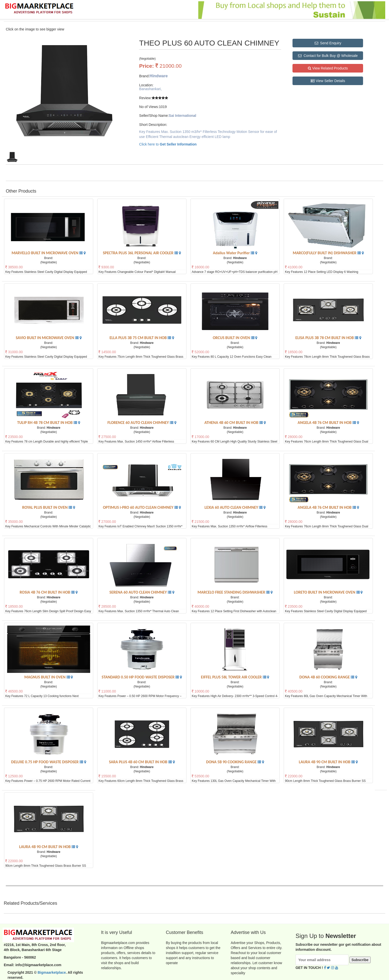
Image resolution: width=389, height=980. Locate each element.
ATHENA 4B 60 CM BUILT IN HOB (232, 423)
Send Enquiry (328, 43)
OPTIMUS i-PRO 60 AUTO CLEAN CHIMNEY (138, 507)
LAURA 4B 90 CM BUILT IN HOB (325, 762)
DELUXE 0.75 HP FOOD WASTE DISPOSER (45, 762)
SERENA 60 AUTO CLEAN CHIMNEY (138, 592)
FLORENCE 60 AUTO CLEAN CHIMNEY (138, 423)
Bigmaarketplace (52, 972)
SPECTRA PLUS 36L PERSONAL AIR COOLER (139, 253)
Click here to (168, 144)
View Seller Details (328, 81)
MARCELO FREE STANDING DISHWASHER (232, 592)
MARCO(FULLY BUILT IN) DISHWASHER (325, 253)
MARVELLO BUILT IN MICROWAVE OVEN (45, 253)
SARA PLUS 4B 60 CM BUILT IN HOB (138, 762)
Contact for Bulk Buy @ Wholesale (328, 56)
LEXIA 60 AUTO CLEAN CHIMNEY (232, 507)
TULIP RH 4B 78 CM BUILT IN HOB (45, 423)
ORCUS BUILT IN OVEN (232, 338)
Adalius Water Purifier (232, 253)
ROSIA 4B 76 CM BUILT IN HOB (45, 592)
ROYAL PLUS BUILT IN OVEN (45, 507)
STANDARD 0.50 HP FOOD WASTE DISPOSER (139, 677)
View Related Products (328, 68)
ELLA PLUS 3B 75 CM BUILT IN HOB (139, 338)
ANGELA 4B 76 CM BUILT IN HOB (325, 423)
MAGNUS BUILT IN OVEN (45, 677)
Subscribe (360, 960)
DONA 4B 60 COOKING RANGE (325, 677)
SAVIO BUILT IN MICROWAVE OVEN (45, 338)
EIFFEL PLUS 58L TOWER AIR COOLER (232, 677)
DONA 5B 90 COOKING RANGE (232, 762)
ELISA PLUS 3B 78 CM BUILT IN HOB (325, 338)
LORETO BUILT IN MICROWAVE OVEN (325, 592)
